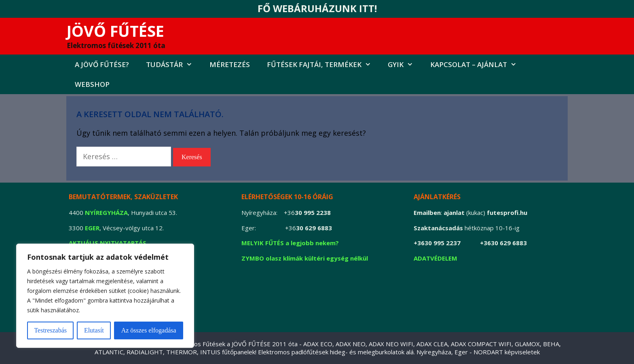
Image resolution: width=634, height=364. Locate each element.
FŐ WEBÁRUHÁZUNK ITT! (317, 8)
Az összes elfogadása (149, 330)
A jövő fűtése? (102, 64)
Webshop (92, 84)
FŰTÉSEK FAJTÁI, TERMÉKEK (323, 64)
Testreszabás (50, 330)
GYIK (405, 64)
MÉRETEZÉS (230, 64)
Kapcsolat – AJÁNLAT (478, 64)
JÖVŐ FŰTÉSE (115, 31)
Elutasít (94, 330)
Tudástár (173, 64)
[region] (105, 296)
